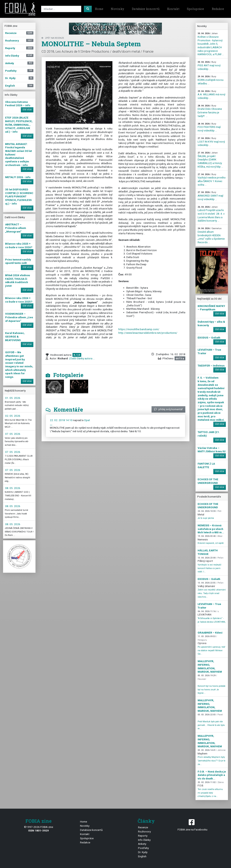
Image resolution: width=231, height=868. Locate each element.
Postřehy (143, 848)
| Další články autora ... (82, 358)
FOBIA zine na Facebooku (192, 825)
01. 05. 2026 (13, 398)
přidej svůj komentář (168, 409)
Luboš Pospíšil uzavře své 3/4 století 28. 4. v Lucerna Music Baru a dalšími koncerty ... (211, 214)
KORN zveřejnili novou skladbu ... (211, 80)
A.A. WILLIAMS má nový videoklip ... (211, 95)
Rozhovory (144, 831)
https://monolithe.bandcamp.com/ (139, 329)
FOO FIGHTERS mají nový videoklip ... (209, 127)
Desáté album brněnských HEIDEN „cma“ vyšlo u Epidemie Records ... (211, 235)
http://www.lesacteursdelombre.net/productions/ (148, 333)
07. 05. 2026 (13, 434)
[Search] (61, 9)
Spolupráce (195, 9)
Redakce (218, 9)
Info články (144, 840)
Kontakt (173, 9)
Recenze (143, 827)
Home (99, 9)
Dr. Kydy (143, 852)
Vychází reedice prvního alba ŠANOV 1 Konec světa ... (212, 180)
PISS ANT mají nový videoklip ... (209, 66)
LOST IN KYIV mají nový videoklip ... (211, 142)
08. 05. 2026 (13, 488)
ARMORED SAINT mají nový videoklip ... (210, 196)
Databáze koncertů (146, 9)
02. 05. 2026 (13, 416)
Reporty (143, 836)
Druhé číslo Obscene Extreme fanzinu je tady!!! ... (210, 111)
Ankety (142, 844)
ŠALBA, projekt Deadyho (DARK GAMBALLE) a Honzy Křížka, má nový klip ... (210, 160)
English (142, 856)
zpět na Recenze (53, 38)
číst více (27, 110)
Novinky (117, 9)
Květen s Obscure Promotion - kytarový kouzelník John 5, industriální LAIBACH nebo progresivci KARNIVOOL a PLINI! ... (211, 44)
